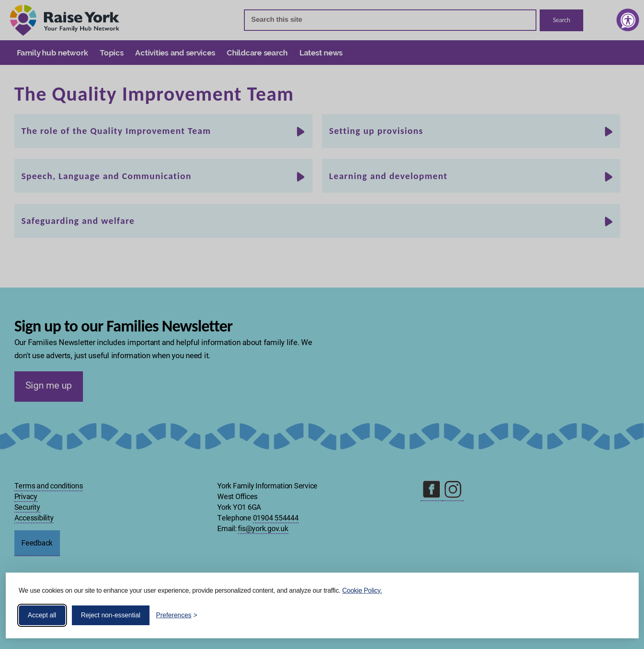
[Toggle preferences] (177, 615)
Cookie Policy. (362, 590)
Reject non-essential (111, 615)
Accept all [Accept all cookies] (42, 615)
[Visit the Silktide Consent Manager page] (621, 615)
